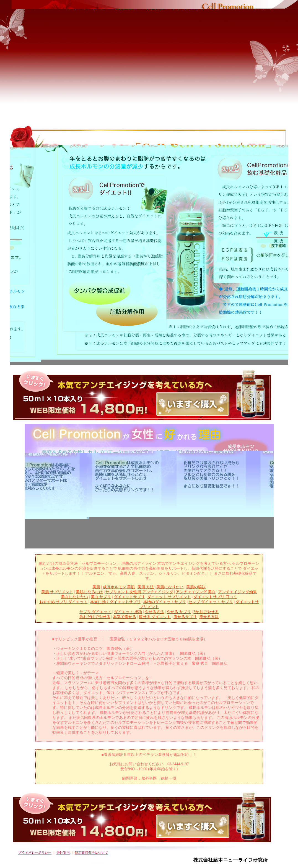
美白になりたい (74, 597)
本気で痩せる (125, 617)
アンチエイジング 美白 (195, 592)
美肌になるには (89, 592)
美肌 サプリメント (57, 592)
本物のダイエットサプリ (165, 602)
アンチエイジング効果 (237, 592)
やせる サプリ (179, 612)
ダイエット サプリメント (169, 597)
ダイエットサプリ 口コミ (215, 597)
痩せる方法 (209, 617)
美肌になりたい (170, 587)
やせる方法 (154, 612)
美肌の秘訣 (196, 587)
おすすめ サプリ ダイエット (64, 602)
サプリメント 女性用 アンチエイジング (139, 592)
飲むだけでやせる (95, 617)
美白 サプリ (101, 597)
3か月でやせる (206, 612)
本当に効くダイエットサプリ (115, 602)
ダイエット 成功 (128, 612)
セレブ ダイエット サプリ (211, 602)
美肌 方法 (146, 587)
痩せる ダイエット (155, 617)
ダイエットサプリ (129, 597)
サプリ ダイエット (95, 612)
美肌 (96, 587)
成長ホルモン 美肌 (119, 587)
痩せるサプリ (185, 617)
